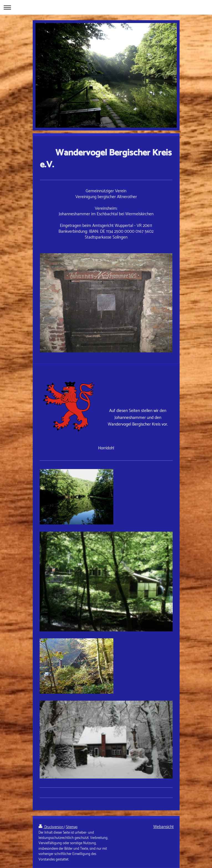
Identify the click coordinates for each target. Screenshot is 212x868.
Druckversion (51, 827)
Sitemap (72, 827)
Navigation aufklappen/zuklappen (106, 7)
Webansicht (164, 827)
